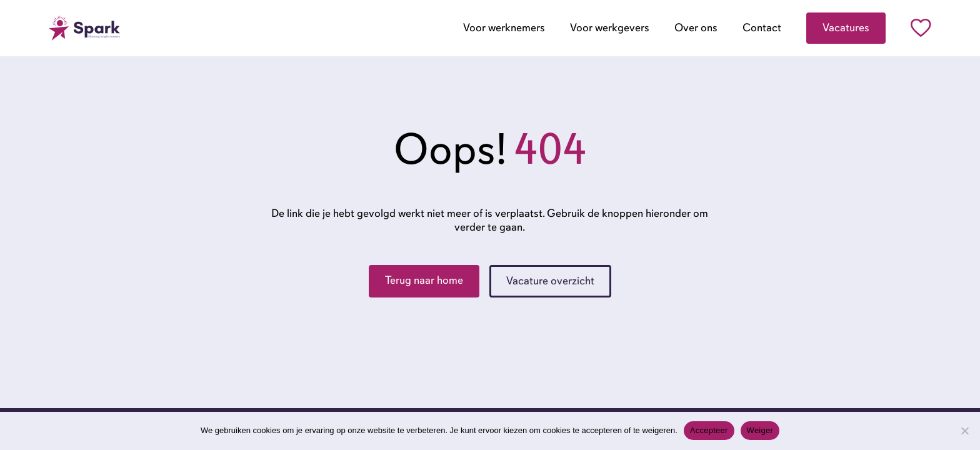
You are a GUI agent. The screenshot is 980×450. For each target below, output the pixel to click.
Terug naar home (424, 280)
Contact (762, 27)
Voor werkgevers (610, 27)
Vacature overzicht (550, 281)
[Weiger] (964, 431)
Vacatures (846, 27)
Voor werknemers (504, 27)
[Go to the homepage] (84, 28)
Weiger (760, 430)
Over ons (696, 27)
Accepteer (709, 430)
